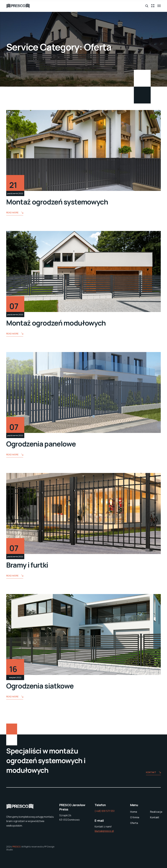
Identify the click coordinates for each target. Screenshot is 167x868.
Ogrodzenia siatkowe (40, 686)
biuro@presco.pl (104, 831)
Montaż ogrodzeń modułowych (56, 323)
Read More (15, 213)
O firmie (135, 817)
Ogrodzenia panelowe (41, 444)
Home (134, 812)
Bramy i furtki (27, 565)
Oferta (134, 823)
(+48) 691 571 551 (105, 811)
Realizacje (156, 812)
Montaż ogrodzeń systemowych (57, 202)
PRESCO (16, 847)
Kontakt (153, 773)
